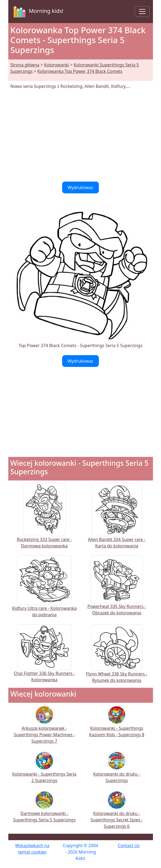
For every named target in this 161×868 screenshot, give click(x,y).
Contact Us (129, 846)
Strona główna (25, 65)
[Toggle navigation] (142, 12)
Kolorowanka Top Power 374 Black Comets (80, 71)
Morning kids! (38, 12)
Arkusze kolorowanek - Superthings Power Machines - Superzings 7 (44, 728)
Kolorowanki (56, 65)
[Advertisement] (81, 136)
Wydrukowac (80, 187)
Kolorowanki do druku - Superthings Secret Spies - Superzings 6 (117, 813)
